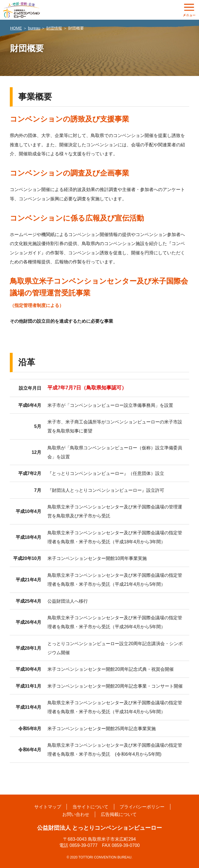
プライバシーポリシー (142, 807)
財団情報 (54, 28)
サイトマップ (47, 807)
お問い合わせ (76, 814)
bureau (34, 28)
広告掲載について (119, 814)
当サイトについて (90, 807)
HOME (16, 28)
